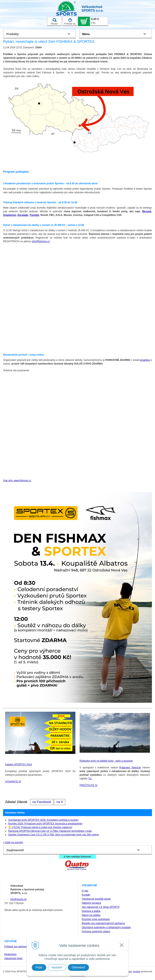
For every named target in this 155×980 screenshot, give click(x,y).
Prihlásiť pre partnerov (16, 947)
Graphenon (10, 215)
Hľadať (54, 21)
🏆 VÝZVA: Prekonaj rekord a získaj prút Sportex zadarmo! (40, 827)
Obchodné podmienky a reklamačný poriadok (106, 927)
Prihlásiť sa (70, 21)
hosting (137, 971)
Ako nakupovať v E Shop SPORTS (101, 907)
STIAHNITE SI (13, 782)
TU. (90, 779)
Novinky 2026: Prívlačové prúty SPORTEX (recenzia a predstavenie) (45, 824)
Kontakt (86, 895)
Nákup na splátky (91, 915)
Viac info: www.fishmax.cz (17, 481)
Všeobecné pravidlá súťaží (96, 899)
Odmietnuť (78, 967)
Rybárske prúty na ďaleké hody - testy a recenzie (106, 761)
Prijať (39, 967)
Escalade (23, 215)
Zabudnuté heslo (13, 958)
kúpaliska (145, 360)
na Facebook (42, 802)
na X (60, 802)
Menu (86, 34)
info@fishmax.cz (41, 241)
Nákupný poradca (91, 903)
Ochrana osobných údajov (96, 931)
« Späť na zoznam (13, 842)
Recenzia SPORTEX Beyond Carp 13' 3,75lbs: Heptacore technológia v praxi (50, 831)
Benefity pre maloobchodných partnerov (103, 923)
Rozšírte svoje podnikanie (96, 919)
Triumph (34, 215)
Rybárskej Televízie (130, 768)
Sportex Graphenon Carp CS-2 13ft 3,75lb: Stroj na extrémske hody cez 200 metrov (54, 835)
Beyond (147, 211)
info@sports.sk (19, 899)
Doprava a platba (91, 911)
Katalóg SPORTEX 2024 (18, 765)
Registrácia (10, 954)
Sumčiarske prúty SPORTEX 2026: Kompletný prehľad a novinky (43, 820)
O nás (85, 891)
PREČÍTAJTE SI (88, 785)
